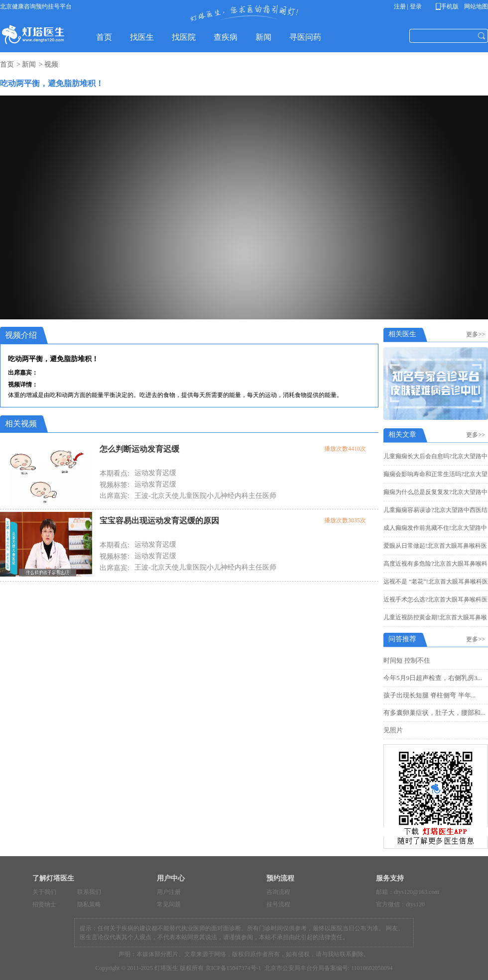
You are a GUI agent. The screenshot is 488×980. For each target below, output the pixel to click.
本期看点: (115, 473)
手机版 (449, 6)
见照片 (393, 730)
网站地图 (475, 6)
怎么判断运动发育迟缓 (139, 449)
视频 (51, 64)
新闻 (29, 64)
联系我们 (89, 892)
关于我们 (44, 892)
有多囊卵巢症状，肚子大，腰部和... (434, 713)
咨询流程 (278, 892)
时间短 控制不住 (407, 660)
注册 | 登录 (408, 6)
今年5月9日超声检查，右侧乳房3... (433, 678)
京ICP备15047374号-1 (233, 968)
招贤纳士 (44, 904)
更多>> (477, 334)
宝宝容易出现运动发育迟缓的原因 (159, 521)
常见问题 (169, 904)
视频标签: (115, 485)
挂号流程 (278, 904)
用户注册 (169, 892)
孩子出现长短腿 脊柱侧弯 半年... (429, 695)
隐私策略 (89, 904)
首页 (7, 64)
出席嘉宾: (115, 496)
